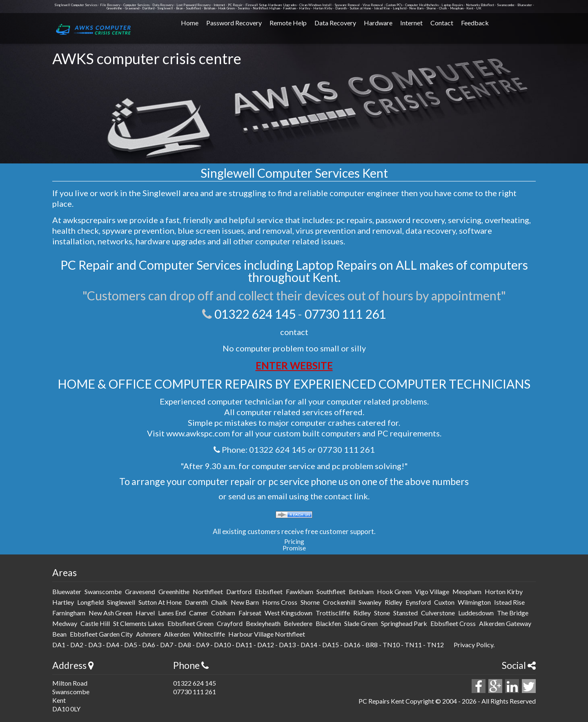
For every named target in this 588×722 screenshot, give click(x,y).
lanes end (172, 613)
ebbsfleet (269, 591)
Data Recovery (335, 23)
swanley (370, 602)
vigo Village (432, 591)
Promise (294, 548)
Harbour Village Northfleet (267, 634)
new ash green (110, 613)
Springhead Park (404, 623)
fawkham (300, 591)
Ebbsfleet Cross (453, 623)
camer (198, 613)
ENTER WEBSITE (294, 365)
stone (382, 613)
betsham (361, 591)
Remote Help (288, 23)
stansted (405, 613)
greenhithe (174, 591)
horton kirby (504, 591)
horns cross (280, 602)
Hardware (378, 23)
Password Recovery (234, 23)
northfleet (208, 591)
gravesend (140, 591)
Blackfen (328, 623)
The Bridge (513, 613)
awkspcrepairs (89, 220)
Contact (442, 23)
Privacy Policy (473, 645)
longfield (90, 602)
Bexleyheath (263, 623)
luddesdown (476, 613)
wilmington (474, 602)
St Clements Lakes (139, 623)
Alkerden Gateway (505, 623)
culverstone (438, 613)
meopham (467, 591)
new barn (245, 602)
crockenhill (339, 602)
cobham (223, 613)
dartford (239, 591)
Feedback (475, 23)
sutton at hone (160, 602)
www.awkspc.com (198, 433)
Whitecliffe (209, 634)
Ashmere (148, 634)
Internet (411, 23)
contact (294, 332)
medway (65, 623)
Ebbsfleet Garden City (101, 634)
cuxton (444, 602)
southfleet (331, 591)
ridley (393, 602)
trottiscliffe (333, 613)
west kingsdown (288, 613)
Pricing (294, 541)
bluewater (67, 591)
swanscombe (103, 591)
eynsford (418, 602)
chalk (219, 602)
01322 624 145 (255, 314)
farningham (69, 613)
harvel (145, 613)
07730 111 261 (345, 314)
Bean (59, 634)
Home (190, 23)
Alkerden (177, 634)
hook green (394, 591)
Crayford (230, 623)
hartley (63, 602)
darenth (196, 602)
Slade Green (361, 623)
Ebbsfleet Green (190, 623)
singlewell (121, 602)
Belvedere (298, 623)
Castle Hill (95, 623)
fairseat (250, 613)
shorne (310, 602)
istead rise (509, 602)
